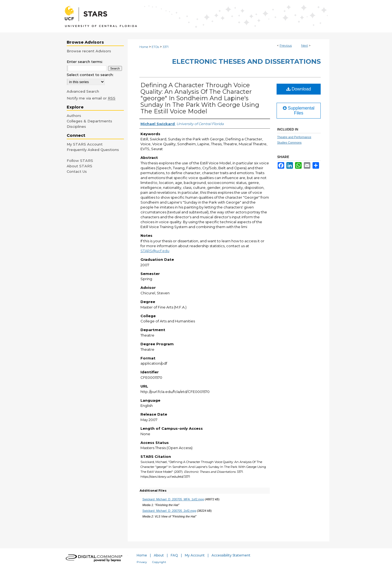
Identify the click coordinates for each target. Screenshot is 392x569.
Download (299, 89)
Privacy (142, 562)
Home (144, 47)
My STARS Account (85, 144)
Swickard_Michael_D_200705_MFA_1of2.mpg (173, 499)
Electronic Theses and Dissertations (246, 61)
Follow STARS (80, 161)
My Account (195, 555)
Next (304, 46)
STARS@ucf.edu (155, 251)
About (159, 555)
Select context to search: (90, 75)
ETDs (155, 47)
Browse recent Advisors (89, 51)
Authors (74, 116)
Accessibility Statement (231, 555)
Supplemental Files (299, 111)
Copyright (159, 562)
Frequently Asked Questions (93, 150)
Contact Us (77, 171)
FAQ (174, 555)
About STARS (79, 166)
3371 (166, 47)
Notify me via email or (91, 98)
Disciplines (76, 126)
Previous (286, 46)
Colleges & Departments (89, 121)
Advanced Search (83, 91)
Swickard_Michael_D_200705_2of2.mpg (169, 511)
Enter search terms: (85, 62)
